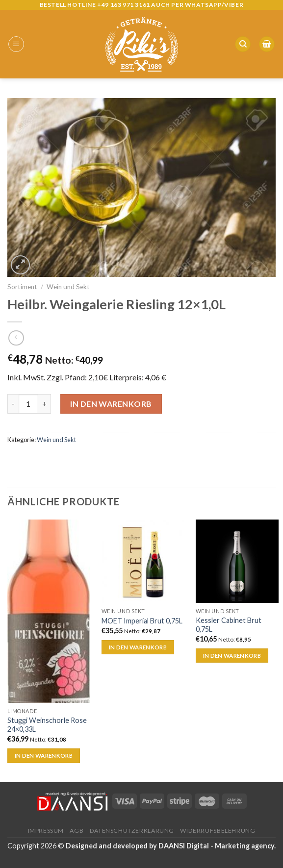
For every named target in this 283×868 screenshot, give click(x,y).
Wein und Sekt (68, 287)
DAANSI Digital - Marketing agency (216, 846)
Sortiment (22, 287)
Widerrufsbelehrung (218, 831)
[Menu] (16, 44)
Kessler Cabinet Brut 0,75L (229, 625)
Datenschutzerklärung (132, 831)
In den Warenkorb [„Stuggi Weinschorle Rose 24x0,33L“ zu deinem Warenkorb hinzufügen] (44, 756)
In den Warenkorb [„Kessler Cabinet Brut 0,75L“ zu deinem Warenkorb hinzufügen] (232, 656)
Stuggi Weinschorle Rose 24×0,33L (47, 725)
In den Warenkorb (111, 404)
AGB (77, 831)
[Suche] (243, 44)
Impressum (46, 831)
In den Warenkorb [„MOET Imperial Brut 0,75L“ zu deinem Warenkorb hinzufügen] (138, 647)
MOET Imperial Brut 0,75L (142, 621)
